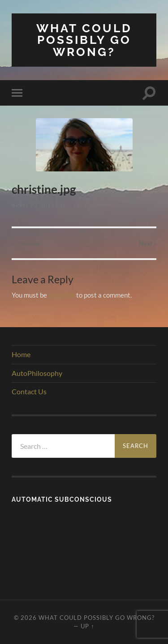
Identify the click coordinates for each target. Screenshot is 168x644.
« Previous (26, 243)
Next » (148, 243)
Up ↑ (87, 626)
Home (21, 354)
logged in (62, 295)
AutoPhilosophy (37, 373)
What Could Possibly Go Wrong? (84, 40)
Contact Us (29, 391)
